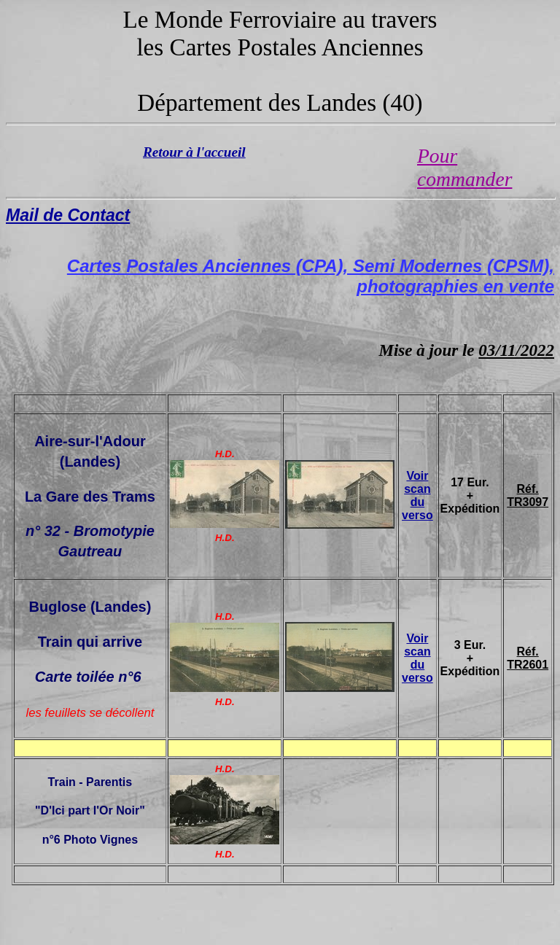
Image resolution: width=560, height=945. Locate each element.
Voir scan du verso (417, 495)
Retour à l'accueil (194, 152)
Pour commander (464, 167)
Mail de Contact (68, 215)
